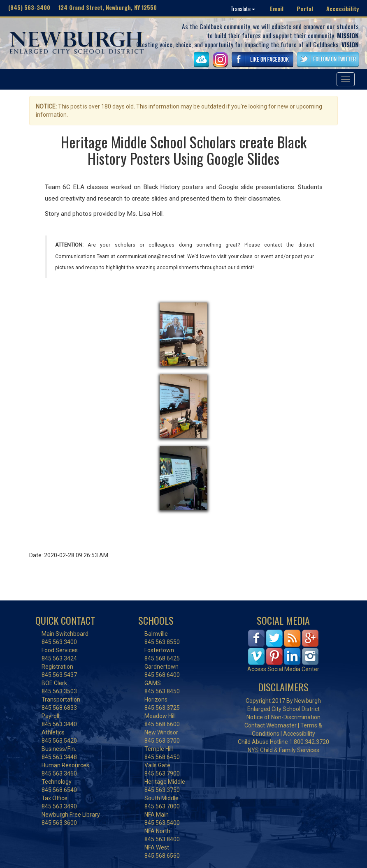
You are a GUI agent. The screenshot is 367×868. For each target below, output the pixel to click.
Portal (305, 8)
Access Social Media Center (283, 669)
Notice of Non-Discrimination (283, 717)
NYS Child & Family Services (283, 750)
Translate (243, 8)
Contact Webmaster (271, 725)
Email (277, 8)
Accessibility (343, 8)
